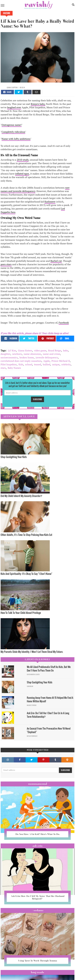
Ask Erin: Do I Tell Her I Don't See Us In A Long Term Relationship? (48, 715)
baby (66, 350)
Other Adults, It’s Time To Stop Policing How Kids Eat (26, 535)
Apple (46, 361)
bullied (47, 364)
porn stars (6, 264)
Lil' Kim (12, 350)
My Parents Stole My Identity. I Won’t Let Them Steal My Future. (32, 652)
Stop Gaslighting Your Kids (14, 457)
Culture (7, 13)
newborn (17, 354)
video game (40, 350)
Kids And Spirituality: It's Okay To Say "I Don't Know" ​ (27, 574)
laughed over (14, 107)
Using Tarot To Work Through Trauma (38, 961)
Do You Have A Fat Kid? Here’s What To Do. (38, 834)
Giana (9, 87)
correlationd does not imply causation (21, 361)
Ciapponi (14, 87)
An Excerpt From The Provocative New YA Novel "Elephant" (49, 730)
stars (3, 368)
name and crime (51, 354)
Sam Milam (30, 686)
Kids (21, 364)
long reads (37, 972)
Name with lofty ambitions (16, 139)
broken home (27, 357)
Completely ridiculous (13, 132)
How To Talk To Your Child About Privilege (21, 613)
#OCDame (38, 910)
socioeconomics (9, 357)
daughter (5, 354)
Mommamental (38, 784)
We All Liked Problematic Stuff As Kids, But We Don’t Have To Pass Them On (49, 669)
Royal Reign (55, 350)
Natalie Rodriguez (32, 736)
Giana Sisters (25, 350)
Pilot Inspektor (9, 364)
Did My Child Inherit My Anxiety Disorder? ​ (22, 496)
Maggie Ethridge (32, 705)
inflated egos (22, 174)
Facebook (64, 323)
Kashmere (50, 202)
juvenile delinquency (47, 357)
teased (37, 364)
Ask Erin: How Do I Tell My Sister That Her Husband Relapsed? (38, 897)
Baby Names (14, 368)
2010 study (23, 160)
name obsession (32, 354)
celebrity (66, 364)
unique (56, 364)
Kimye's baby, (38, 104)
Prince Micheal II (61, 361)
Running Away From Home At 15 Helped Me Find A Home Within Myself (50, 699)
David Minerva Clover (33, 674)
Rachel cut (56, 261)
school (29, 364)
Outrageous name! (12, 125)
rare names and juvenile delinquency (35, 189)
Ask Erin (37, 846)
